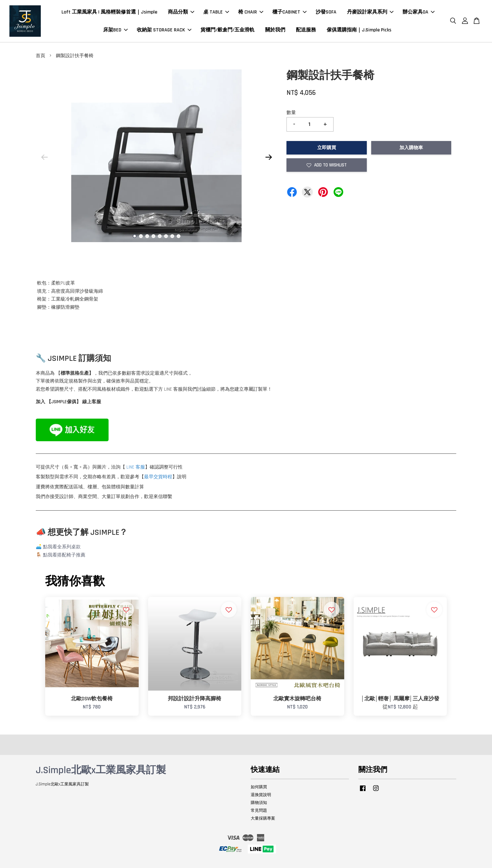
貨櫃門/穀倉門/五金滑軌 (227, 30)
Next (269, 157)
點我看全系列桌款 (62, 547)
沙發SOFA (326, 12)
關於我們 (275, 30)
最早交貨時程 (158, 477)
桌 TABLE (216, 12)
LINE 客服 (136, 467)
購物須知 (259, 803)
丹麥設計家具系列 (370, 12)
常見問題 (259, 811)
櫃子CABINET (289, 12)
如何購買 (259, 787)
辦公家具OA (419, 12)
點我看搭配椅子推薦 (64, 555)
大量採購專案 (263, 818)
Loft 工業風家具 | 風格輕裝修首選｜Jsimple (109, 12)
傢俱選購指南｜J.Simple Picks (359, 30)
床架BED (115, 30)
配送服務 (306, 30)
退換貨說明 (261, 795)
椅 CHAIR (251, 12)
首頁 (40, 56)
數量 (291, 113)
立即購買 (327, 148)
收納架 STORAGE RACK (164, 30)
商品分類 (181, 12)
